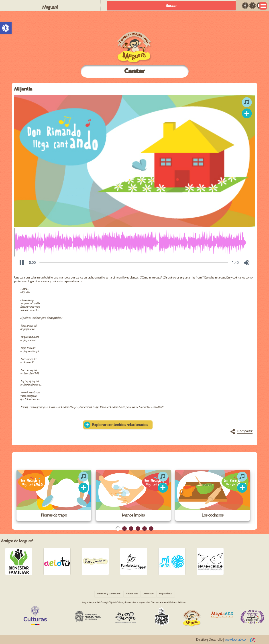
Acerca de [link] (148, 594)
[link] (6, 28)
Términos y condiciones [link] (109, 594)
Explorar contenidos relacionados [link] (120, 425)
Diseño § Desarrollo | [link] (227, 640)
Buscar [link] (171, 6)
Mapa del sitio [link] (166, 594)
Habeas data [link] (132, 594)
